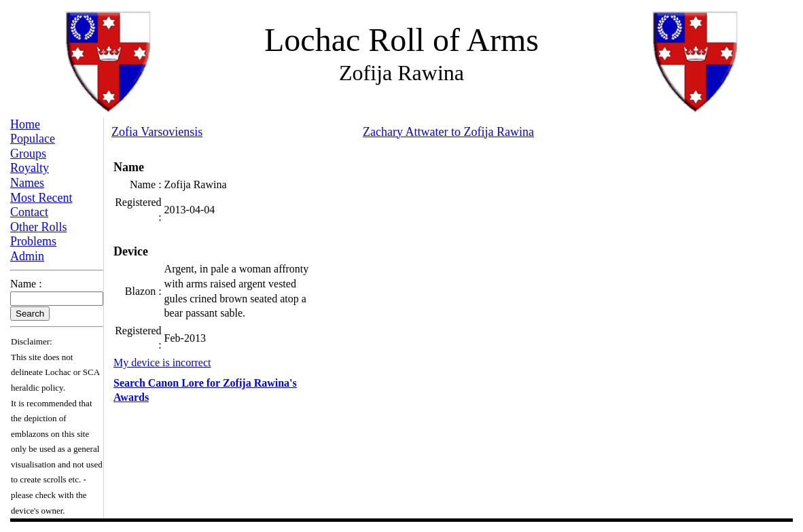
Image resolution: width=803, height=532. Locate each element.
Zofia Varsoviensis (157, 132)
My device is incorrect (162, 362)
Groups (28, 154)
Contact (29, 212)
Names (27, 183)
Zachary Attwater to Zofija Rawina (448, 132)
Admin (27, 256)
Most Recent (41, 198)
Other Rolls (39, 227)
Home (25, 124)
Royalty (30, 168)
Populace (33, 139)
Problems (33, 241)
